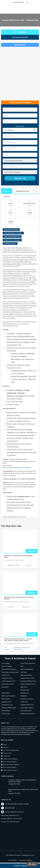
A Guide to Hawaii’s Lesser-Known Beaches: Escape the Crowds (22, 781)
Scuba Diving (6, 699)
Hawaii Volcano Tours (27, 678)
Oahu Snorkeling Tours (12, 236)
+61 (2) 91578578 (17, 819)
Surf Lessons (6, 714)
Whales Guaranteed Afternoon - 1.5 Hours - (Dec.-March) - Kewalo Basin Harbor (18, 640)
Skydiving (24, 696)
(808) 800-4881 (19, 2)
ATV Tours (24, 672)
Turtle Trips (24, 702)
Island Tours (6, 675)
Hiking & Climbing (26, 675)
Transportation (22, 191)
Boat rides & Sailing (27, 699)
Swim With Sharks (26, 711)
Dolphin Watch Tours (27, 705)
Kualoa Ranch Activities (9, 669)
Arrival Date (20, 126)
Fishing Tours (25, 690)
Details (7, 191)
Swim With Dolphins (27, 708)
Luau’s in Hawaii (7, 666)
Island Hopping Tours (9, 681)
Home (5, 745)
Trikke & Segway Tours (28, 684)
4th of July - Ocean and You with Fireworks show (18, 556)
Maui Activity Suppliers (10, 767)
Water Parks (5, 693)
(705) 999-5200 (14, 822)
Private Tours (25, 693)
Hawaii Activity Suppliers (10, 759)
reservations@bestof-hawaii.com (14, 812)
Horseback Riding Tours (28, 681)
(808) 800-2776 (14, 815)
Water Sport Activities (8, 696)
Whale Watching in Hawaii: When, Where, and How (23, 790)
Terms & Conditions (25, 860)
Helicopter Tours (7, 678)
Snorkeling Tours (10, 243)
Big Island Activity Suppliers (11, 765)
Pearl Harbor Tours (8, 684)
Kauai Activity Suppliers (10, 762)
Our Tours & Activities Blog (11, 750)
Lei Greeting (6, 663)
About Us (6, 747)
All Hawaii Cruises (20, 517)
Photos (7, 196)
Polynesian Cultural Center (10, 672)
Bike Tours (24, 687)
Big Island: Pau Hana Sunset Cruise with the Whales (19, 598)
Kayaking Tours (7, 702)
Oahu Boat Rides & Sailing (13, 233)
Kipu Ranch (5, 687)
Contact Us (6, 756)
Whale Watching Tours (28, 714)
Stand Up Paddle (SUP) (9, 708)
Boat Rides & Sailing (11, 230)
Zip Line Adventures (27, 669)
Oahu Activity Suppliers (10, 770)
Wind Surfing (6, 711)
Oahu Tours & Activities (12, 240)
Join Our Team (7, 753)
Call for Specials (21, 866)
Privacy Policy (12, 860)
